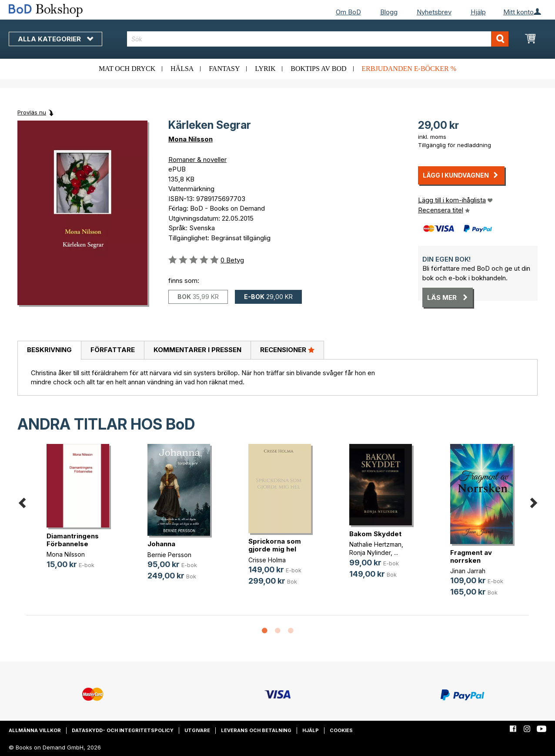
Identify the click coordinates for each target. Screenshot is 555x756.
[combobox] (318, 39)
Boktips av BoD (318, 69)
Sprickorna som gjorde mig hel (275, 545)
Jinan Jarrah (468, 571)
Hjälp (478, 12)
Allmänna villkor (35, 730)
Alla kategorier (55, 39)
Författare (113, 350)
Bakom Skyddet (375, 534)
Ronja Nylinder (370, 553)
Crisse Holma (267, 560)
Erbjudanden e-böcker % (409, 69)
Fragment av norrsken (471, 556)
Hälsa (182, 69)
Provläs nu (32, 112)
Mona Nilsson (191, 139)
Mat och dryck (127, 69)
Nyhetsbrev (434, 12)
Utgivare (197, 730)
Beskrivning (49, 350)
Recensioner (287, 349)
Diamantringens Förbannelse (73, 540)
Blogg (389, 12)
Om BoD (348, 12)
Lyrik (265, 69)
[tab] (49, 350)
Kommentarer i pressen (197, 350)
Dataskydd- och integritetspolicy (123, 730)
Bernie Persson (169, 555)
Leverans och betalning (256, 730)
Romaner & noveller (197, 160)
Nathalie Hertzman (375, 544)
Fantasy (224, 69)
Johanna (161, 544)
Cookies (341, 730)
